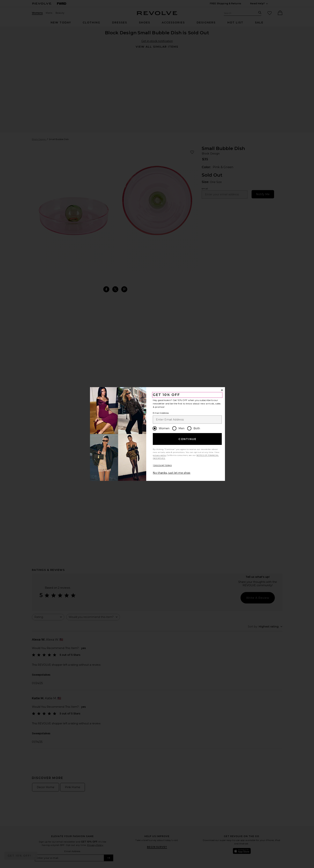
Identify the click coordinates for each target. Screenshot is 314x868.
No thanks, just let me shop (172, 473)
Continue (187, 439)
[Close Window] (222, 390)
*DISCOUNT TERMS (162, 465)
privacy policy (159, 455)
